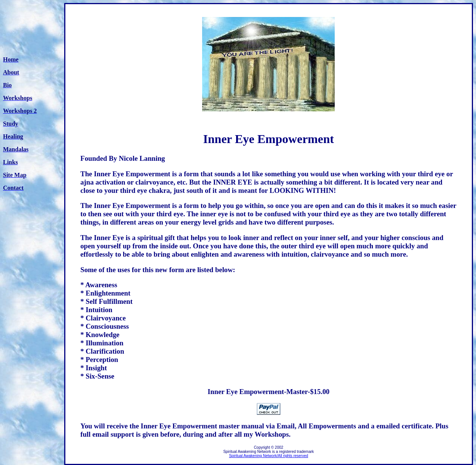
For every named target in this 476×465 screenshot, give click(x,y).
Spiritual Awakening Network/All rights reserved (268, 456)
